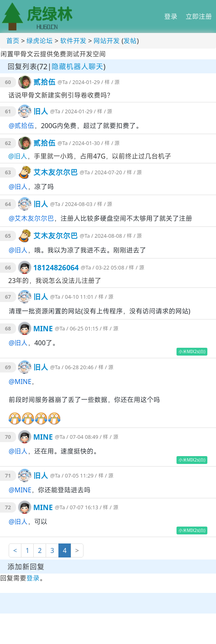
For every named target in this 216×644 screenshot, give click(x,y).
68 (8, 328)
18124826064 (56, 267)
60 (8, 82)
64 (8, 204)
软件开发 (73, 41)
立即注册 (199, 16)
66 (8, 267)
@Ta (63, 82)
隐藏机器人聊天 (77, 66)
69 (8, 367)
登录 (171, 16)
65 (8, 236)
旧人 (41, 111)
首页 (13, 41)
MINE (43, 328)
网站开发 (107, 41)
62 (8, 143)
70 (8, 437)
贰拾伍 (44, 82)
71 (8, 475)
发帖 (130, 41)
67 (8, 297)
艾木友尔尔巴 (56, 172)
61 (8, 111)
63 (8, 172)
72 (8, 507)
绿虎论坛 (39, 41)
